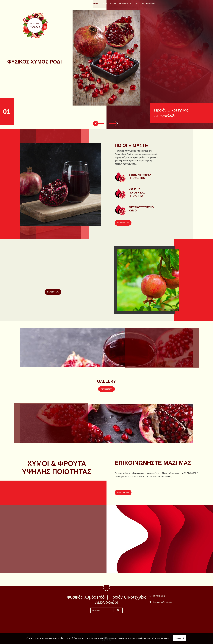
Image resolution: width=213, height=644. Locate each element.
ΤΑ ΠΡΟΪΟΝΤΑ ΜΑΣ (133, 4)
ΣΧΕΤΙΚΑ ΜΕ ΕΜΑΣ (115, 4)
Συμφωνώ (180, 638)
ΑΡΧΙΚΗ (102, 4)
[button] (96, 123)
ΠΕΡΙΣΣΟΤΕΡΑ (123, 223)
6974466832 (159, 596)
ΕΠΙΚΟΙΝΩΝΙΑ (158, 4)
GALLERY (146, 4)
